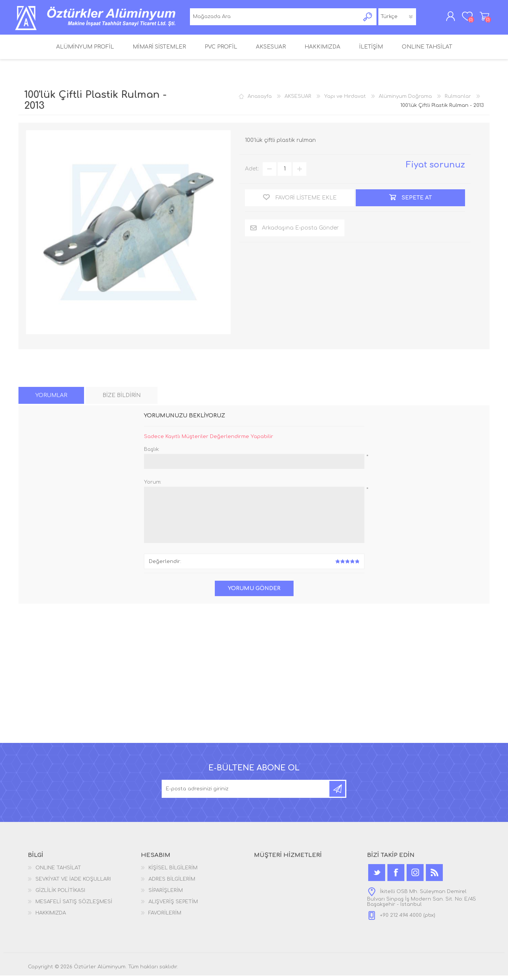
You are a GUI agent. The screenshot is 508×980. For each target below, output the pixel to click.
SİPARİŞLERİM (166, 895)
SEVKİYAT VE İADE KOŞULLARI (73, 884)
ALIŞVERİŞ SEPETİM (481, 18)
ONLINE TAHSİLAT (58, 872)
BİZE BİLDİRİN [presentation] (122, 400)
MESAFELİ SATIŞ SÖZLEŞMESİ (74, 906)
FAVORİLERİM (165, 918)
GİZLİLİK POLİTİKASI (60, 895)
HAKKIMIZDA (51, 918)
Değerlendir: (165, 566)
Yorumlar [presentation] (51, 400)
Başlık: (152, 454)
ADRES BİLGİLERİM (172, 884)
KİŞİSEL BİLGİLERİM (173, 872)
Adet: (252, 174)
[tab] (51, 400)
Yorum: (153, 487)
